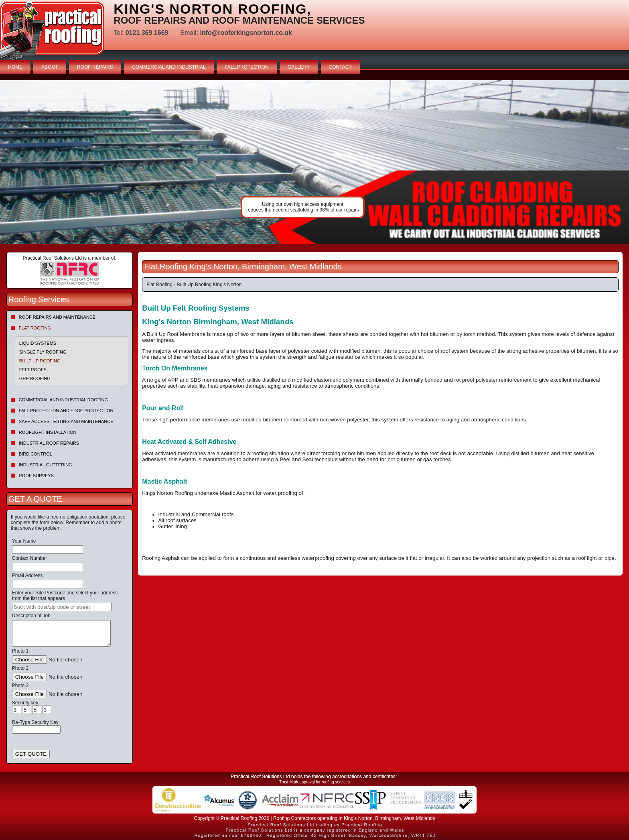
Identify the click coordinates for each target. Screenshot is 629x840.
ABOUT (50, 67)
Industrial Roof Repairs (49, 443)
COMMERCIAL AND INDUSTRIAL (169, 67)
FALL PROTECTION (247, 67)
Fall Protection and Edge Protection (66, 411)
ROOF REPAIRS (95, 67)
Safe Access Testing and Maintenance (66, 421)
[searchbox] (62, 607)
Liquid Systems (38, 343)
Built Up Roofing (40, 361)
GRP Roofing (35, 378)
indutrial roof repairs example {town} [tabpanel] (314, 162)
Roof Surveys (36, 476)
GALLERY (299, 67)
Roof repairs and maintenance (57, 317)
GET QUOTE (31, 754)
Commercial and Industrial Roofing (63, 400)
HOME (15, 67)
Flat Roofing (35, 328)
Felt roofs (33, 370)
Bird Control (36, 454)
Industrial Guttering (46, 465)
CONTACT (340, 67)
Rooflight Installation (48, 432)
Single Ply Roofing (43, 352)
